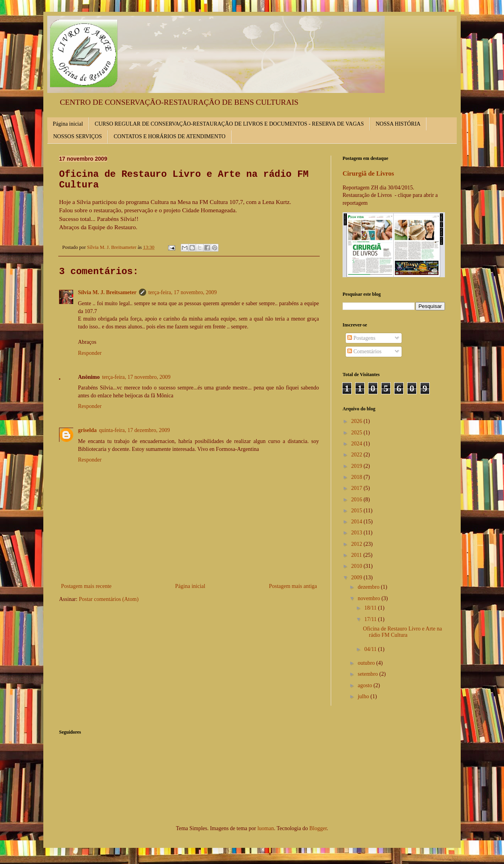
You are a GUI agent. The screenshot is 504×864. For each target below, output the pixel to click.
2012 (358, 544)
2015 (358, 511)
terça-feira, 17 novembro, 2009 (183, 292)
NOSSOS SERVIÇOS (78, 136)
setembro (368, 674)
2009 (358, 578)
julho (364, 696)
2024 (358, 444)
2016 (358, 500)
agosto (365, 685)
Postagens (361, 338)
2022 (358, 455)
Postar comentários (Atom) (109, 599)
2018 (358, 477)
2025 (358, 433)
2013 (358, 533)
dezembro (369, 587)
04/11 (371, 649)
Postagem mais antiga (293, 586)
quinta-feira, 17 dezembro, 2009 (134, 430)
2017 (358, 488)
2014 (358, 522)
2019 (358, 466)
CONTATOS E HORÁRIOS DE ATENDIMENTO (170, 136)
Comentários (364, 351)
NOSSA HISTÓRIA (398, 124)
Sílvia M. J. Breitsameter (107, 292)
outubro (367, 663)
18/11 (371, 608)
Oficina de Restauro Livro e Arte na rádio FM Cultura (403, 632)
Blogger (318, 828)
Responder (90, 353)
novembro (369, 598)
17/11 (371, 619)
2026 (358, 421)
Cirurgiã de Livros (368, 173)
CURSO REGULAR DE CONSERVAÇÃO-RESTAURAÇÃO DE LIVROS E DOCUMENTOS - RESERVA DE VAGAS (229, 124)
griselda (87, 430)
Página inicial (68, 124)
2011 (357, 555)
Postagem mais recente (86, 586)
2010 (358, 566)
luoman (266, 828)
